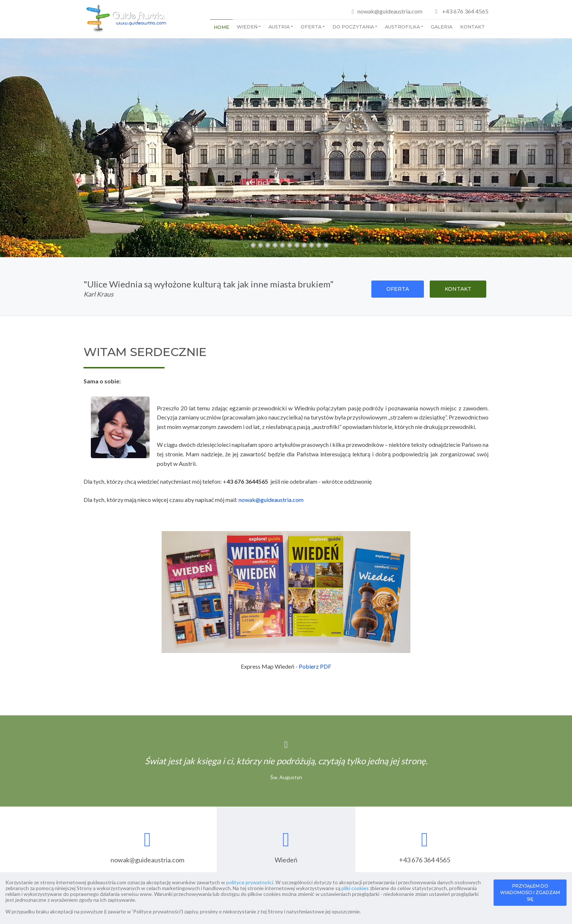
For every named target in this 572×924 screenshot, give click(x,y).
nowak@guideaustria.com (390, 11)
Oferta (311, 27)
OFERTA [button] (398, 289)
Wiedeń (247, 27)
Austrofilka (402, 27)
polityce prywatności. (250, 882)
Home (221, 27)
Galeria (442, 27)
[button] (43, 148)
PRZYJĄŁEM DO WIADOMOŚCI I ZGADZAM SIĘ (530, 892)
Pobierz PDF (315, 666)
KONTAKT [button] (458, 289)
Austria (279, 27)
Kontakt (472, 27)
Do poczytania (353, 27)
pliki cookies (355, 888)
